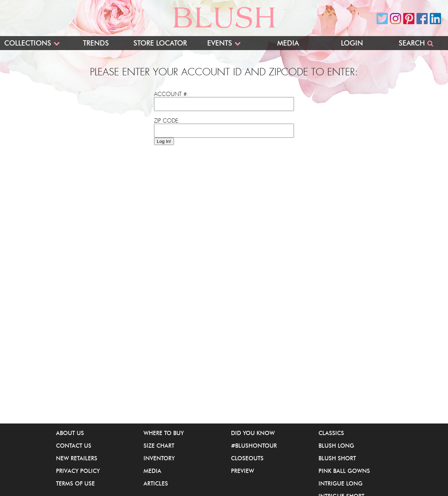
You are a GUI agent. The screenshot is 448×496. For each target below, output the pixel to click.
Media (288, 43)
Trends (96, 43)
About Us (70, 433)
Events (220, 43)
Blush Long (336, 446)
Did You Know (253, 433)
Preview (243, 471)
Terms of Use (75, 483)
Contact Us (74, 446)
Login (352, 43)
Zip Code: (167, 121)
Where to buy (164, 433)
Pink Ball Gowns (344, 471)
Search (412, 43)
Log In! (164, 141)
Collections (28, 43)
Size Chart (159, 446)
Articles (156, 483)
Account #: (171, 94)
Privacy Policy (78, 471)
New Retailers (77, 458)
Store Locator (160, 43)
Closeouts (247, 458)
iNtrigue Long (341, 483)
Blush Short (337, 458)
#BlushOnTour (254, 446)
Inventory (159, 458)
